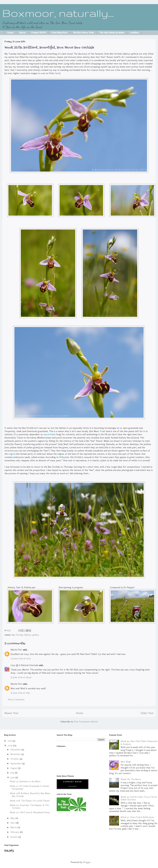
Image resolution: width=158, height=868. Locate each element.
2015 (10, 741)
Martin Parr (16, 650)
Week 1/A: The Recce (131, 779)
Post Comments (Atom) (86, 722)
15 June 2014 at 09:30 (21, 677)
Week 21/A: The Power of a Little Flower (30, 801)
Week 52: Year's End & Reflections (137, 817)
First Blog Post (59, 33)
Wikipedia (64, 457)
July (13, 773)
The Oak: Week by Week (112, 33)
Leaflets (134, 33)
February (15, 832)
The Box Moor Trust (83, 33)
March (14, 827)
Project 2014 (39, 33)
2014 (10, 745)
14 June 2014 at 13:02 (21, 658)
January (14, 837)
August (14, 768)
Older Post (147, 713)
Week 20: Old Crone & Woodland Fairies (30, 812)
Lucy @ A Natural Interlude (24, 665)
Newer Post (11, 713)
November (16, 754)
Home (10, 33)
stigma (12, 454)
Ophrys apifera (31, 635)
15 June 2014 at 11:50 (20, 693)
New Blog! (126, 762)
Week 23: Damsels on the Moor (25, 781)
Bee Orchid (17, 635)
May (13, 818)
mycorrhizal (49, 434)
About (22, 33)
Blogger (87, 862)
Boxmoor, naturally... (58, 13)
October (15, 759)
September (16, 763)
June (13, 777)
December (16, 749)
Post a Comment (16, 699)
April (13, 823)
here (57, 73)
